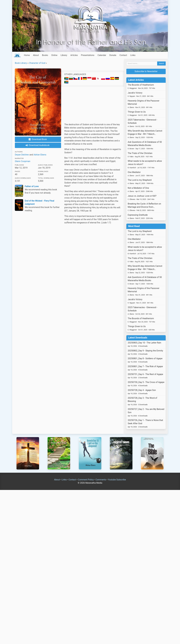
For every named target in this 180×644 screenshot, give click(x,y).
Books (45, 55)
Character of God (37, 63)
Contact (123, 55)
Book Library (21, 63)
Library (64, 55)
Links (133, 55)
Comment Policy (86, 480)
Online (54, 55)
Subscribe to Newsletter (146, 71)
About (36, 55)
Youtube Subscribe (117, 480)
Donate (113, 55)
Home (27, 55)
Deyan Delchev (22, 155)
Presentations (88, 55)
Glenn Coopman (23, 161)
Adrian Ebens (40, 155)
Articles (74, 55)
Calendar (102, 55)
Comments (101, 480)
